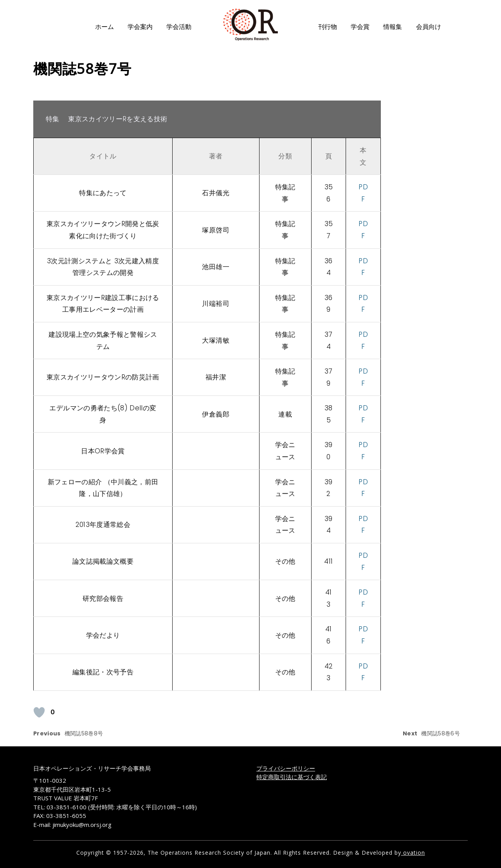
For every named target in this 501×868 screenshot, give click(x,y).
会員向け (429, 27)
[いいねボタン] (39, 712)
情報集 (393, 27)
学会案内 (140, 27)
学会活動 (179, 27)
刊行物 (328, 27)
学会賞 (360, 27)
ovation (413, 853)
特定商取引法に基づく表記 (292, 777)
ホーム (105, 27)
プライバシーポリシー (286, 768)
